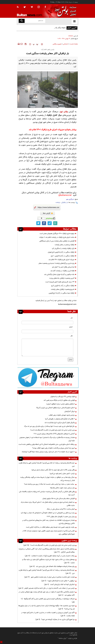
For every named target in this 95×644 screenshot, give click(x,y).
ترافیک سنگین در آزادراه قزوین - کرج (63, 256)
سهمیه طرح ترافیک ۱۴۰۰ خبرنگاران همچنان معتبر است (57, 234)
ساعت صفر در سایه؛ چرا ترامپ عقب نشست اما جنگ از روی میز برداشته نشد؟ (49, 484)
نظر (72, 336)
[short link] (48, 208)
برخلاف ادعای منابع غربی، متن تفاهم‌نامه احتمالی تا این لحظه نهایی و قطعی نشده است (47, 444)
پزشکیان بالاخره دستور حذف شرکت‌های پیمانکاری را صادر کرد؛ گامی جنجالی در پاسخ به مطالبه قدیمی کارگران (47, 551)
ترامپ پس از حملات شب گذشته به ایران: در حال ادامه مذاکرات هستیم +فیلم (47, 588)
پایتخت (58, 202)
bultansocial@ (65, 195)
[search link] (22, 21)
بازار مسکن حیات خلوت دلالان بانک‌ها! (62, 488)
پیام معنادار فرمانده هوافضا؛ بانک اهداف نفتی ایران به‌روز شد (52, 566)
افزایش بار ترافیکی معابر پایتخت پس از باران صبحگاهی (57, 241)
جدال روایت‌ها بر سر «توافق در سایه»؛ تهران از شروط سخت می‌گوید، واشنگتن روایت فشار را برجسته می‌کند (47, 479)
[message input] (47, 347)
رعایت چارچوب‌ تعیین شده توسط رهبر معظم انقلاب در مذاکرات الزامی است (50, 527)
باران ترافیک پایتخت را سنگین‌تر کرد (63, 248)
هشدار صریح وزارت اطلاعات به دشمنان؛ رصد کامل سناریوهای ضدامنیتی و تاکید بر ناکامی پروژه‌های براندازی (48, 522)
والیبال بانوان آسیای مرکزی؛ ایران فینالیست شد (60, 423)
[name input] (47, 322)
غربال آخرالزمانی (69, 411)
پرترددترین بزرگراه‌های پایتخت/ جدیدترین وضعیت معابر (57, 263)
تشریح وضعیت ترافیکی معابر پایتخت (63, 289)
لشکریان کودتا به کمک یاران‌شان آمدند (59, 584)
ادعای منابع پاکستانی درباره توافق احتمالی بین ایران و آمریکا (56, 408)
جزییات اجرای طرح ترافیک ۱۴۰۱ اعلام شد (46, 130)
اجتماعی (66, 44)
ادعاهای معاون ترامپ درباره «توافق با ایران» (60, 404)
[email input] (47, 331)
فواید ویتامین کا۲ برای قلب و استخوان (63, 397)
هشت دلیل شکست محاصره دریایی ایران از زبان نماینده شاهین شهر (49, 577)
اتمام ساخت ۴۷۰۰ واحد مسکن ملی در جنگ (61, 509)
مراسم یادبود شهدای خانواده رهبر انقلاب (62, 415)
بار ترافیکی (65, 202)
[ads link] (48, 378)
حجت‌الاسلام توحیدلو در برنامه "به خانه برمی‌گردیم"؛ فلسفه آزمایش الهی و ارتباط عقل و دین (47, 465)
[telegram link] (50, 223)
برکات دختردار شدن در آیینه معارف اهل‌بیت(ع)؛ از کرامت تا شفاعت (50, 556)
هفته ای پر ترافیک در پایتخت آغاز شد (62, 271)
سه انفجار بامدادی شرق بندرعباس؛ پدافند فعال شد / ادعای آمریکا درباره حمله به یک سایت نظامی (48, 504)
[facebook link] (44, 223)
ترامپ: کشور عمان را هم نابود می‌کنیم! (62, 474)
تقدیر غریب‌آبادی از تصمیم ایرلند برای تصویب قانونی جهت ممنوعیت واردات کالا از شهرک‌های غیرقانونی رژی (49, 532)
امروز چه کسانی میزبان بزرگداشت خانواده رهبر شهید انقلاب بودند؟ (53, 448)
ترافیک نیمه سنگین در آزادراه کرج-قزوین (62, 293)
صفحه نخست (74, 44)
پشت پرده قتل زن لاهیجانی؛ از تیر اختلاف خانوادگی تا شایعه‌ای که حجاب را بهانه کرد (48, 513)
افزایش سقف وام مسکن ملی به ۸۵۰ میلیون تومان (59, 499)
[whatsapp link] (55, 223)
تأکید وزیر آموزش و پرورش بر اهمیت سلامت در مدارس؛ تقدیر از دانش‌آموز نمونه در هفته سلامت (48, 614)
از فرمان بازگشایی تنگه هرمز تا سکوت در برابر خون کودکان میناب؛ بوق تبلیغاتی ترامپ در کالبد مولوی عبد (47, 594)
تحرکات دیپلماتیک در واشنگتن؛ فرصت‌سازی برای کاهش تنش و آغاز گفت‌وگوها (48, 600)
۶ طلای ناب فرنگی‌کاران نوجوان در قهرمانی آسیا (60, 419)
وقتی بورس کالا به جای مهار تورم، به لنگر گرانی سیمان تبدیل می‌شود (53, 470)
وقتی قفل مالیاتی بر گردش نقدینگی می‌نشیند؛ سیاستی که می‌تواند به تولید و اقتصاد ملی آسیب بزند (47, 493)
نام (72, 318)
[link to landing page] (65, 11)
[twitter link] (38, 223)
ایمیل (71, 327)
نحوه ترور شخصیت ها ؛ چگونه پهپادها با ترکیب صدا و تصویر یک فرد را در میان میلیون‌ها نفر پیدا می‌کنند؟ (47, 607)
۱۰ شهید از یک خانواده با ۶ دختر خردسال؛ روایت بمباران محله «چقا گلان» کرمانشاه (48, 452)
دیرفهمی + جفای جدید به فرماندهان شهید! (58, 581)
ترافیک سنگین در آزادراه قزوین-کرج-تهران (61, 252)
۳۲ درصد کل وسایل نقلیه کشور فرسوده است (60, 282)
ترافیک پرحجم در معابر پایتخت (65, 245)
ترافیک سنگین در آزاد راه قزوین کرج (63, 286)
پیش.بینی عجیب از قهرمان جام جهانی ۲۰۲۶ (61, 517)
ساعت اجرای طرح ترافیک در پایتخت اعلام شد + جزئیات (57, 237)
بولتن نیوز (64, 112)
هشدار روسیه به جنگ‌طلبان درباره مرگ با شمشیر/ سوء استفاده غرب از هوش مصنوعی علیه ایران (47, 439)
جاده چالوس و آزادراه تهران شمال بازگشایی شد (59, 274)
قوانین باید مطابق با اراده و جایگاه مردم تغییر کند (59, 400)
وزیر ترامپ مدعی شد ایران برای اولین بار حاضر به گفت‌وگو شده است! (52, 430)
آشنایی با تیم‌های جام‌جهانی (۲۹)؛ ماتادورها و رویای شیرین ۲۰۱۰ (54, 434)
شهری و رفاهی (57, 44)
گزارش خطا (48, 213)
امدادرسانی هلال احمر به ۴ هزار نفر (63, 267)
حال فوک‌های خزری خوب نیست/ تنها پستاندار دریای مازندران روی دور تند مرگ (49, 426)
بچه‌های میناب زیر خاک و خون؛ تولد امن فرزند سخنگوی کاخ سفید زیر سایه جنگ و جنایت (48, 561)
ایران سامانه (62, 638)
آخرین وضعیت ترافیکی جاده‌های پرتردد (62, 278)
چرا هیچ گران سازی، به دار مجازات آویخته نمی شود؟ (55, 619)
